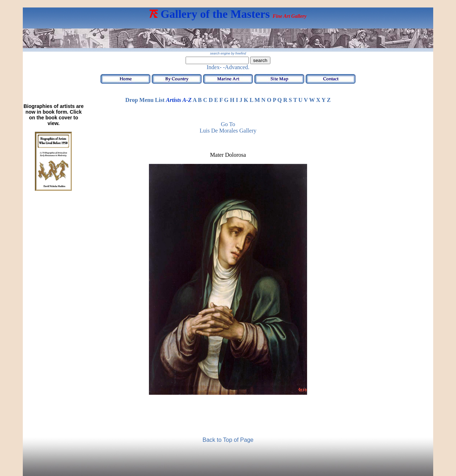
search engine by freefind (228, 53)
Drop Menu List (145, 100)
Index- (214, 67)
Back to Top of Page (228, 440)
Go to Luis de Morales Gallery (228, 127)
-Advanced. (236, 67)
